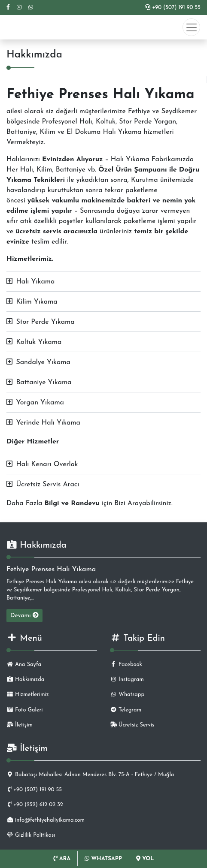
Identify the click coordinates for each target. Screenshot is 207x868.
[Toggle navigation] (191, 27)
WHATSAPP (103, 859)
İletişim (20, 725)
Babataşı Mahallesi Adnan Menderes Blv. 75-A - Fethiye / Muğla (90, 775)
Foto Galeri (25, 710)
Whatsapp (127, 695)
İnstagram (127, 680)
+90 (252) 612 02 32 (35, 805)
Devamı (24, 615)
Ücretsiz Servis (132, 725)
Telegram (126, 710)
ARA (62, 859)
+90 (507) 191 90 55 (173, 8)
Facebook (126, 665)
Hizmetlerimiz (28, 695)
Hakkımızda (25, 680)
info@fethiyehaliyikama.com (46, 820)
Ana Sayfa (24, 665)
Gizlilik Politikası (31, 835)
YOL (145, 859)
